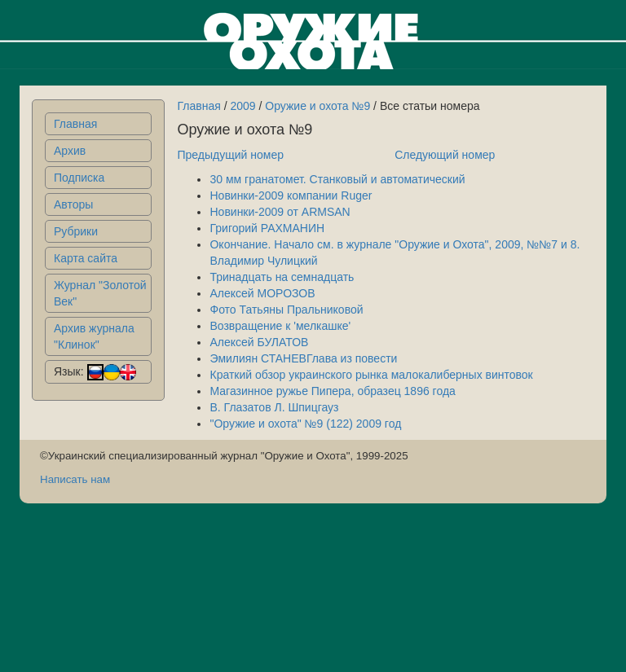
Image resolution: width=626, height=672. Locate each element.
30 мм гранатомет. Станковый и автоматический (337, 179)
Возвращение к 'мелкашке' (280, 326)
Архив (70, 151)
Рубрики (76, 231)
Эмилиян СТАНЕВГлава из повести (303, 358)
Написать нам (75, 479)
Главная (75, 124)
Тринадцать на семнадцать (282, 277)
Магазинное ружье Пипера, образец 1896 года (332, 391)
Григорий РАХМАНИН (267, 228)
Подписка (79, 178)
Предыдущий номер (230, 155)
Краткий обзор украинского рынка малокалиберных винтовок (371, 375)
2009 (242, 106)
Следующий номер (445, 155)
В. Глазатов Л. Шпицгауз (274, 407)
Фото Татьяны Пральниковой (286, 310)
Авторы (73, 204)
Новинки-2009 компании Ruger (291, 195)
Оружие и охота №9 (317, 106)
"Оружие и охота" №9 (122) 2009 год (305, 424)
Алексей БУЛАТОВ (259, 342)
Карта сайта (86, 258)
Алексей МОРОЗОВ (262, 293)
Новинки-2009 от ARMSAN (280, 212)
